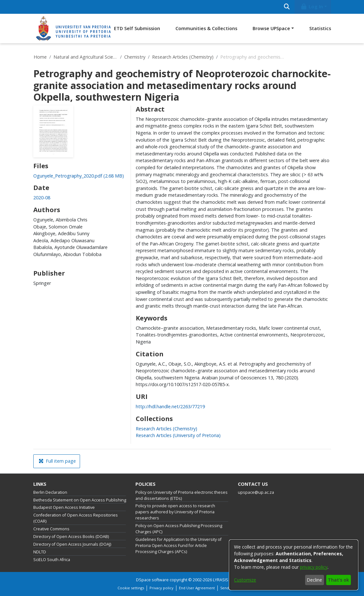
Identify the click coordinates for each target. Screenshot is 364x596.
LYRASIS (221, 580)
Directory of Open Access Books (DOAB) (71, 537)
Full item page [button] (57, 461)
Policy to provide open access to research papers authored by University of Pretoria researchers (175, 512)
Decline (314, 580)
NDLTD (40, 552)
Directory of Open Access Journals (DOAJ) (72, 544)
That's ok (338, 580)
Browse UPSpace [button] (271, 28)
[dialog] (294, 565)
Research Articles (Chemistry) (183, 57)
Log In (311, 7)
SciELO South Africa (52, 560)
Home (40, 57)
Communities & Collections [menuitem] (206, 28)
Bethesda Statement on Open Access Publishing (80, 500)
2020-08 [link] (42, 198)
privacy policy (314, 567)
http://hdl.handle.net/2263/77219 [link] (170, 406)
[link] (79, 176)
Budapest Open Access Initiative (64, 507)
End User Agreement (197, 588)
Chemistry (135, 57)
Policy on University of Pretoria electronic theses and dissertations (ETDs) (182, 495)
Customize (245, 580)
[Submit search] (287, 7)
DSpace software (152, 580)
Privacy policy (162, 588)
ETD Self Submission (137, 28)
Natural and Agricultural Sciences (85, 57)
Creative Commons (51, 529)
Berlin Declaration (50, 492)
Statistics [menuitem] (320, 28)
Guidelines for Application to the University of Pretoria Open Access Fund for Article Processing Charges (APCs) (178, 546)
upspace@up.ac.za (256, 492)
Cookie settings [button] (131, 588)
